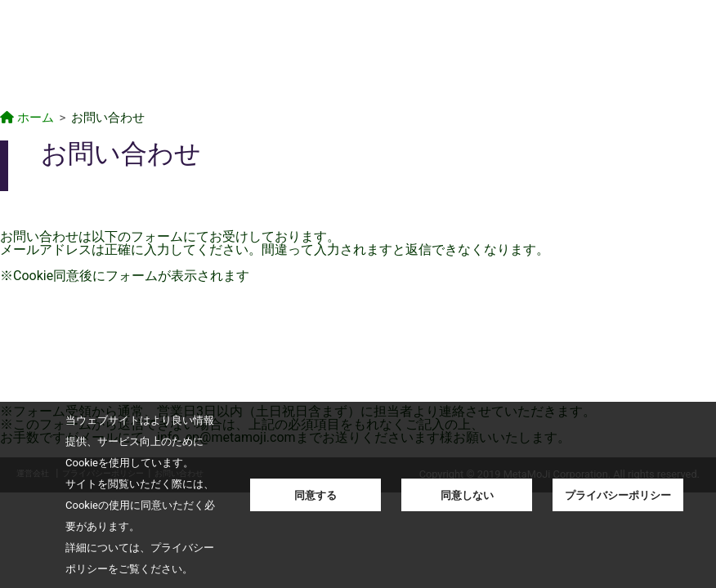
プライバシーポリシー (618, 495)
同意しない (467, 495)
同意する (315, 495)
